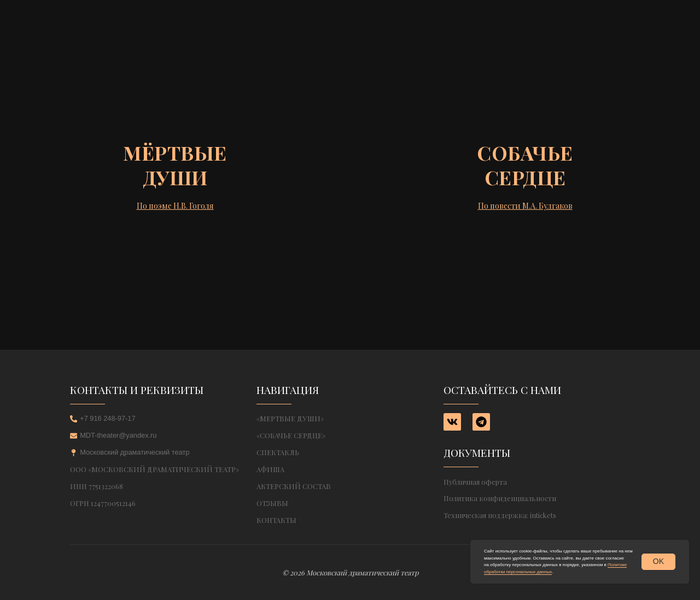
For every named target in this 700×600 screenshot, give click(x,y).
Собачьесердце (525, 164)
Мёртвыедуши (175, 164)
